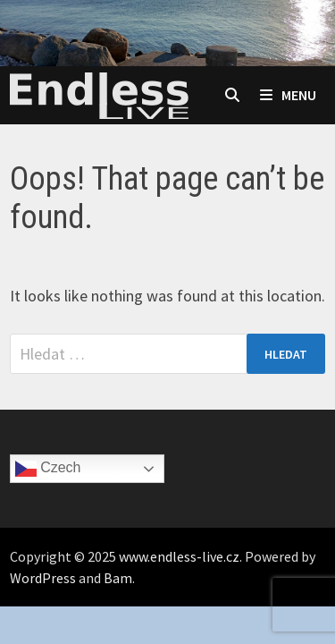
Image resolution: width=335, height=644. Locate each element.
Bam (118, 578)
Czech (48, 469)
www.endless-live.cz (179, 556)
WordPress (43, 578)
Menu (288, 95)
